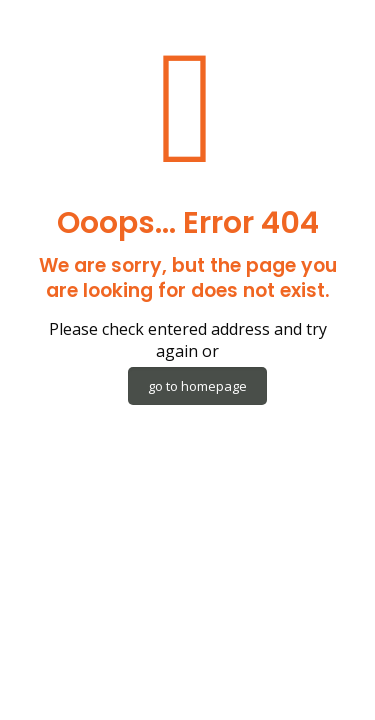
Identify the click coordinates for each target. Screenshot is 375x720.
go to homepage (197, 386)
